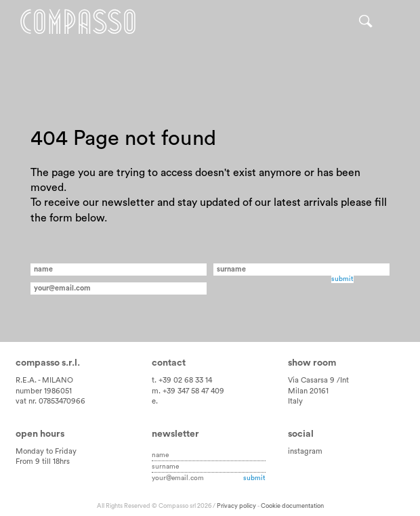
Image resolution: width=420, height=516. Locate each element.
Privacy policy (236, 506)
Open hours (40, 434)
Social (301, 434)
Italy (295, 401)
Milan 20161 (308, 391)
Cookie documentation (292, 506)
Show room (312, 363)
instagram (305, 451)
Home (79, 22)
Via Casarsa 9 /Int (318, 380)
